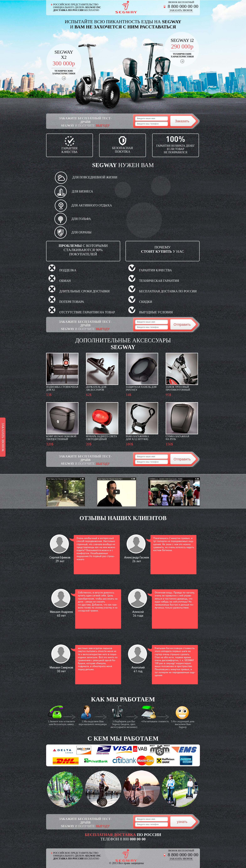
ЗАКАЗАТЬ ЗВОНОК (181, 10)
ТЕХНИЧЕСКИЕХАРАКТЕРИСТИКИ (64, 72)
